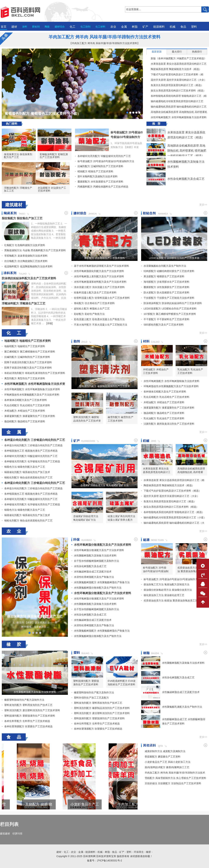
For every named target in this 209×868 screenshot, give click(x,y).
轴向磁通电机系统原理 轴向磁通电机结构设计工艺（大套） (176, 107)
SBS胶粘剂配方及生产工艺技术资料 (164, 325)
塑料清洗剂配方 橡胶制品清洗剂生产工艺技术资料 (104, 386)
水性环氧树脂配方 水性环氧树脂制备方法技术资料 (176, 117)
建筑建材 (5, 834)
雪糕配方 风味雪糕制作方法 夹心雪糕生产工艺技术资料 (24, 804)
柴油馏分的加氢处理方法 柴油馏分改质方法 (168, 590)
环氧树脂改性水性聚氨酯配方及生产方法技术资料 (32, 395)
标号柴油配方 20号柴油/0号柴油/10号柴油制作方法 (127, 137)
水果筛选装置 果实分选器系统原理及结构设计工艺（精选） (176, 64)
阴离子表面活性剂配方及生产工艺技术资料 (28, 362)
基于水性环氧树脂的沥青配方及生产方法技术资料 (101, 266)
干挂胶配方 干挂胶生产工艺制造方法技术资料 (169, 298)
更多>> (203, 205)
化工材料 (100, 27)
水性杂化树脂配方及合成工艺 (186, 179)
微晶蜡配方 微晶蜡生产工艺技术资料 (25, 421)
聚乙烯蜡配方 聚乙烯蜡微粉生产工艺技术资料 (30, 352)
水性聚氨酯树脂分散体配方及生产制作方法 (98, 588)
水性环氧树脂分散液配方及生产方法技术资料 (103, 545)
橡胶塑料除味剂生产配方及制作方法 (24, 700)
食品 (183, 27)
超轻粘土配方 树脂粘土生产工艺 (92, 309)
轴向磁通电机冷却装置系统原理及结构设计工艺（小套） (175, 101)
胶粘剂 (36, 27)
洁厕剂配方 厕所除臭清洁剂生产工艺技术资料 (169, 424)
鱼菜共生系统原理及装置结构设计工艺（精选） (175, 85)
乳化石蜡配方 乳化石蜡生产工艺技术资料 (27, 405)
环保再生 (139, 852)
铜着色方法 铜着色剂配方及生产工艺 (25, 467)
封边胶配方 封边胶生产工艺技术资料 (52, 189)
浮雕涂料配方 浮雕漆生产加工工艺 (18, 189)
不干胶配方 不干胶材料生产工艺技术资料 (166, 319)
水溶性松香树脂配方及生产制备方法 (94, 577)
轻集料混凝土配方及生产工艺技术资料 (95, 292)
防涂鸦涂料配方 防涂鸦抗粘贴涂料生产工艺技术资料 (173, 303)
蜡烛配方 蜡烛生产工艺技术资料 (94, 171)
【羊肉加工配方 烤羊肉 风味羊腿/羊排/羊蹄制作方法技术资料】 (104, 43)
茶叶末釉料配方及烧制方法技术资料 (96, 176)
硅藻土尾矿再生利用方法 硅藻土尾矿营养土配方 (121, 518)
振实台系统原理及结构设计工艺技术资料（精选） (176, 91)
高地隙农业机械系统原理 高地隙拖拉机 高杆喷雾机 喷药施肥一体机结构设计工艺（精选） (177, 112)
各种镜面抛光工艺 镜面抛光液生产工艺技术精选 (31, 451)
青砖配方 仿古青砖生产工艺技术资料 (104, 258)
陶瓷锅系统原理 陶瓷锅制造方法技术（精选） (174, 69)
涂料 (25, 27)
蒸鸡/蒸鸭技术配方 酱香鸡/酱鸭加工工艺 (167, 767)
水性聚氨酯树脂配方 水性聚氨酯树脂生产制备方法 (102, 582)
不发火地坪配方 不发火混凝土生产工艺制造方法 (101, 325)
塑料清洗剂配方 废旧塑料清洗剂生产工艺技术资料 (32, 710)
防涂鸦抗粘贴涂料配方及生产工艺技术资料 (29, 278)
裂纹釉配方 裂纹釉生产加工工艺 (22, 218)
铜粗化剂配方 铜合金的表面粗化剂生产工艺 (28, 477)
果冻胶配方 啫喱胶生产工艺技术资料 (164, 276)
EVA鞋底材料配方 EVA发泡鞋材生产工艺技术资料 (122, 683)
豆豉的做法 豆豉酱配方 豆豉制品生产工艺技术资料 (173, 783)
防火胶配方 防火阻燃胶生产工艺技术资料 (166, 292)
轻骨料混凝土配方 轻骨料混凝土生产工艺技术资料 (102, 298)
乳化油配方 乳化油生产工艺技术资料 (190, 371)
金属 (124, 27)
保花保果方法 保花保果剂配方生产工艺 (18, 156)
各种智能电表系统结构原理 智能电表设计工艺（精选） (176, 96)
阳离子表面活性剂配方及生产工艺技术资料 (28, 368)
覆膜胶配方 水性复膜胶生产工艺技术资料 (99, 182)
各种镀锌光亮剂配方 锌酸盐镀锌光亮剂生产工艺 (103, 156)
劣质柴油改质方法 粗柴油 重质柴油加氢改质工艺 (190, 570)
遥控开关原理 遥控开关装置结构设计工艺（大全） (176, 80)
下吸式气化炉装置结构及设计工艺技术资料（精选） (175, 74)
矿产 (145, 27)
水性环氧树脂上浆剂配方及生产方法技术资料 (99, 276)
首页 (4, 27)
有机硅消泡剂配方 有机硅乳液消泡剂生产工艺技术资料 (35, 373)
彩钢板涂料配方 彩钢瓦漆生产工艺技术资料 (54, 156)
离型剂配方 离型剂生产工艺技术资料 (25, 378)
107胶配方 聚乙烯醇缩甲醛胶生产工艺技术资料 (170, 314)
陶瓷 (47, 27)
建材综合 (60, 27)
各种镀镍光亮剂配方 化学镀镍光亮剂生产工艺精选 (32, 461)
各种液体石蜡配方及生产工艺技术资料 (26, 400)
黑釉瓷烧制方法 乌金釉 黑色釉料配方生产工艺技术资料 (35, 250)
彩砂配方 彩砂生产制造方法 (89, 314)
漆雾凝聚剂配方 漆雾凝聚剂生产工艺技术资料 (30, 416)
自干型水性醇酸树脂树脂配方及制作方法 (96, 561)
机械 (173, 27)
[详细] (50, 323)
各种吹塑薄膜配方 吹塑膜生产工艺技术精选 (28, 726)
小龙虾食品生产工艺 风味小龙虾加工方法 (116, 804)
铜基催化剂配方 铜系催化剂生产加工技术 (27, 472)
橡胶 (148, 852)
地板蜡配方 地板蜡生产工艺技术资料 (28, 341)
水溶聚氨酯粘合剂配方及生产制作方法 (165, 266)
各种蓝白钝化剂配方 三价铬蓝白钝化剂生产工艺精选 (33, 445)
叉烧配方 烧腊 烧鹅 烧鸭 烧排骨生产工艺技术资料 (70, 804)
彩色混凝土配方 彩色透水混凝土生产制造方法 (99, 319)
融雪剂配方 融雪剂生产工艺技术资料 (121, 419)
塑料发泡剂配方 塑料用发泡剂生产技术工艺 (28, 705)
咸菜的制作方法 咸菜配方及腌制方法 (165, 751)
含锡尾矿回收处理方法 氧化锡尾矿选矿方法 (104, 485)
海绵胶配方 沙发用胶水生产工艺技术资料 (166, 282)
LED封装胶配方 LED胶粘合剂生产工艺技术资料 (174, 258)
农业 (113, 27)
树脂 (135, 27)
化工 (73, 27)
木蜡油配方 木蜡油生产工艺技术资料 (25, 411)
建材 (14, 27)
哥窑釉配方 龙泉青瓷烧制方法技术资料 (26, 256)
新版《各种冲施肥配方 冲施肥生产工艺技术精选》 (176, 58)
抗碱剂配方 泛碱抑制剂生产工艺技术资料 (99, 166)
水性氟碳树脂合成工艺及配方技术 (93, 572)
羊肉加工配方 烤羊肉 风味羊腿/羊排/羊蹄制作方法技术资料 (105, 37)
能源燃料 (159, 27)
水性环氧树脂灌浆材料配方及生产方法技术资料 (100, 282)
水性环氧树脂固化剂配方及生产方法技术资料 (99, 271)
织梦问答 (18, 834)
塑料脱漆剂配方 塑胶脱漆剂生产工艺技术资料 (30, 716)
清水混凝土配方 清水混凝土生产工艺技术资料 (99, 287)
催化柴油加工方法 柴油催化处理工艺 (164, 595)
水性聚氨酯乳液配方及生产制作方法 (182, 707)
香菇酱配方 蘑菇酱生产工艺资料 (163, 757)
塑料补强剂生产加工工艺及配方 (91, 698)
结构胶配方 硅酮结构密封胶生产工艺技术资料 (169, 271)
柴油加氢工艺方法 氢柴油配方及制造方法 (166, 584)
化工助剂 (85, 27)
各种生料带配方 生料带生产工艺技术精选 (27, 721)
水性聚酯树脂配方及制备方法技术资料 (95, 556)
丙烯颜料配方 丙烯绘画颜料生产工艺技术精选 (102, 187)
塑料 (194, 27)
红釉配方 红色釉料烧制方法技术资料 (25, 245)
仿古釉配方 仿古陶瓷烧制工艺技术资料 (26, 261)
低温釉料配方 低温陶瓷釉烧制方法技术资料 (28, 266)
